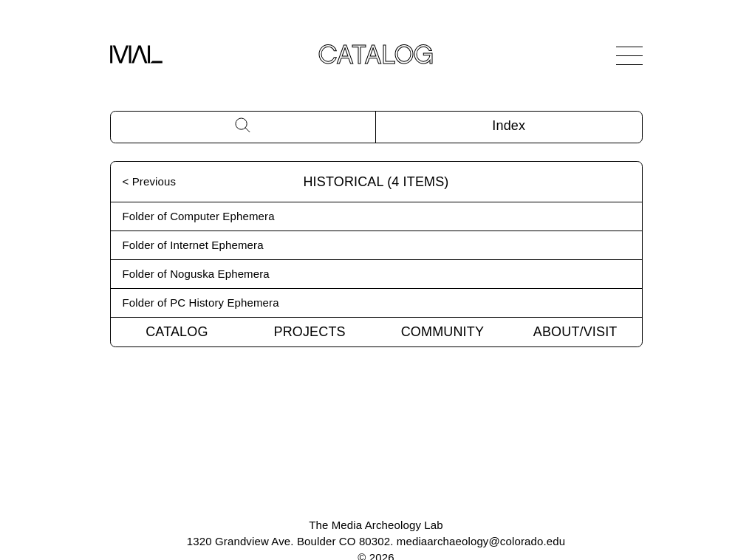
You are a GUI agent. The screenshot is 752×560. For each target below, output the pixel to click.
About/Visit (575, 332)
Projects (310, 332)
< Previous (150, 181)
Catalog (177, 332)
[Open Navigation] (629, 55)
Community (442, 332)
